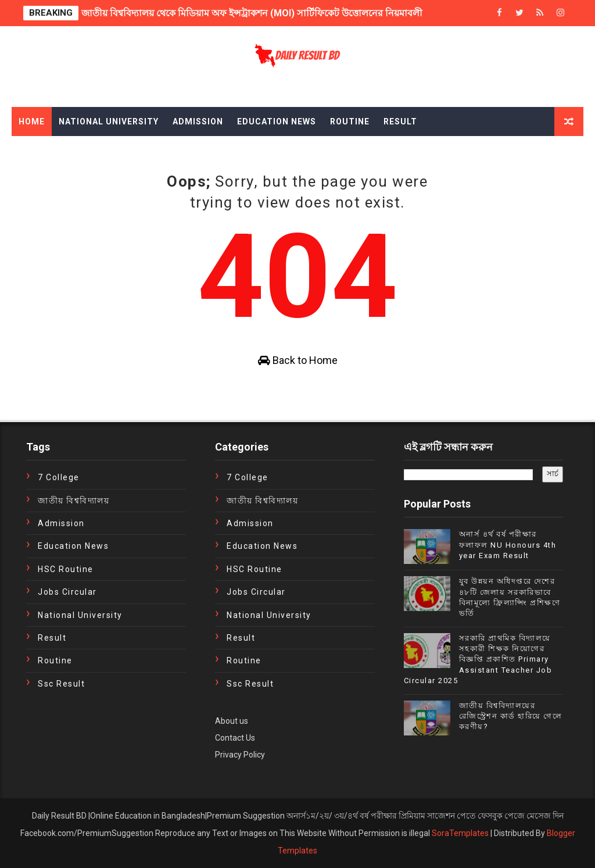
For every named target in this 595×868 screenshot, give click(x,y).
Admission (198, 122)
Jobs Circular (67, 592)
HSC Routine (66, 569)
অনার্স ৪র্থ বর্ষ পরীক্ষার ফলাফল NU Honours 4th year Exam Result (508, 544)
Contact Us (235, 738)
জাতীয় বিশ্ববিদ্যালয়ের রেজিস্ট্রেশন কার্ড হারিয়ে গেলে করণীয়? (511, 716)
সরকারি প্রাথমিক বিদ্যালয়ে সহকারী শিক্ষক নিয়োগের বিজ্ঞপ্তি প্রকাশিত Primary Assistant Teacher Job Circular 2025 (478, 659)
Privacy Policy (240, 755)
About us (232, 721)
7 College (59, 477)
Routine (350, 122)
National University (109, 122)
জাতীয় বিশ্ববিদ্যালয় (74, 501)
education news (73, 546)
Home (32, 122)
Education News (277, 122)
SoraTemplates (460, 833)
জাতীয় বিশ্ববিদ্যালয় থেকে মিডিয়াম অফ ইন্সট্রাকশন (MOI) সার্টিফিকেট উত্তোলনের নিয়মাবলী (252, 13)
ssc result (61, 684)
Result (400, 122)
